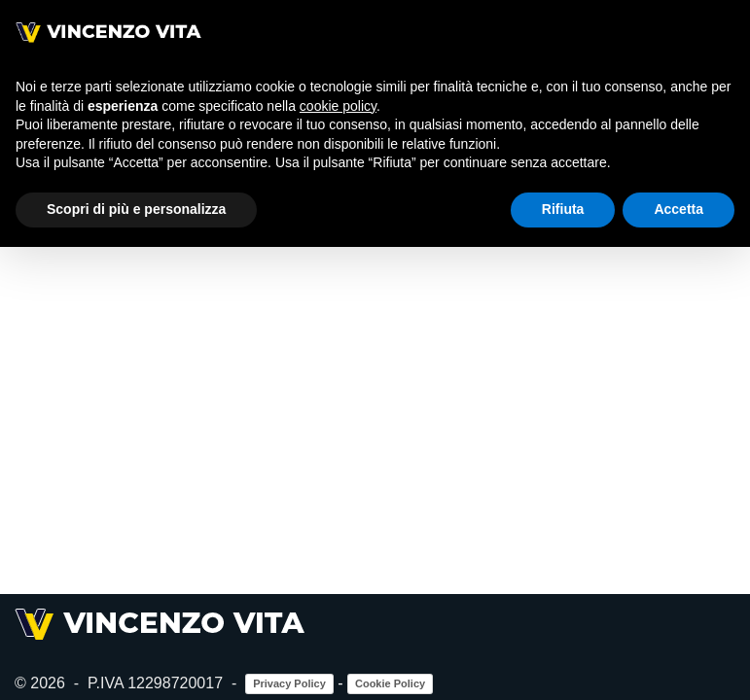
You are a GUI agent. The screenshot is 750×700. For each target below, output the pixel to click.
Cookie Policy (390, 683)
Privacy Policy (289, 683)
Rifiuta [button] (563, 209)
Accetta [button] (679, 209)
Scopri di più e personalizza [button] (136, 209)
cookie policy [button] (338, 106)
